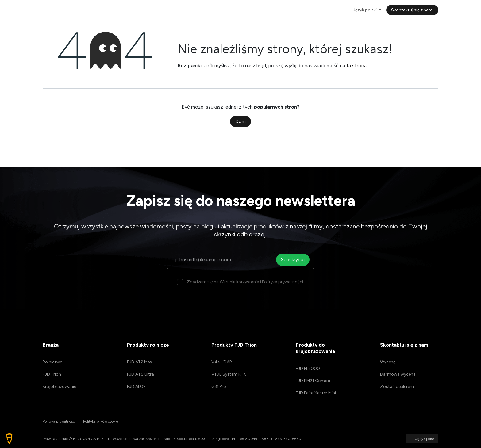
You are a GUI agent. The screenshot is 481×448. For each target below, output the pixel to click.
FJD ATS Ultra (140, 374)
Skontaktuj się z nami (412, 10)
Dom (240, 121)
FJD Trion (52, 374)
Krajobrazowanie (59, 387)
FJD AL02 (136, 387)
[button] (9, 439)
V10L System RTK (229, 374)
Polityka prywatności (283, 282)
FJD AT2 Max (140, 362)
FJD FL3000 (308, 368)
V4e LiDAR (222, 362)
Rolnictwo (53, 362)
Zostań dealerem (397, 387)
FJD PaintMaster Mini (316, 393)
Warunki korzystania (239, 282)
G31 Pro (219, 387)
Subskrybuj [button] (295, 260)
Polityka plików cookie (101, 421)
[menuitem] (117, 10)
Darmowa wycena (398, 374)
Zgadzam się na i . (245, 282)
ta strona (356, 65)
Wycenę (388, 362)
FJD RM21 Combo (313, 381)
